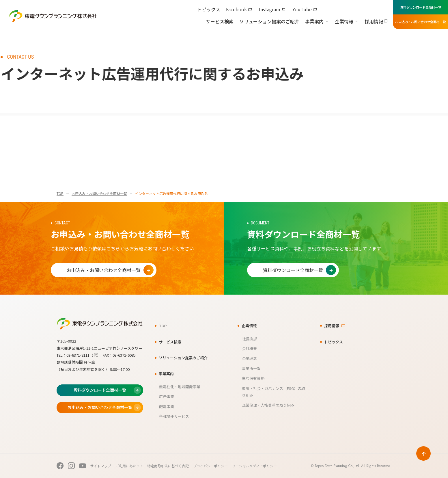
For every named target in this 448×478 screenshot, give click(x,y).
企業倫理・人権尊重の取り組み (268, 405)
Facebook (236, 9)
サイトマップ (101, 466)
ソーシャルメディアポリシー (254, 466)
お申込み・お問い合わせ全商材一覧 (99, 193)
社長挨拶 (249, 339)
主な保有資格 (253, 378)
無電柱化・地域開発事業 (180, 387)
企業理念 (249, 358)
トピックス (209, 9)
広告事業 (167, 396)
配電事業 (167, 407)
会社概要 (249, 348)
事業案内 (314, 21)
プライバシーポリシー (210, 466)
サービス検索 (220, 21)
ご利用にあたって (129, 466)
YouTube (302, 9)
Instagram (270, 9)
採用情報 (374, 21)
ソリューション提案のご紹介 (269, 21)
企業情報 (344, 21)
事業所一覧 (251, 368)
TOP (60, 193)
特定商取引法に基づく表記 (168, 466)
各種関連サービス (174, 416)
